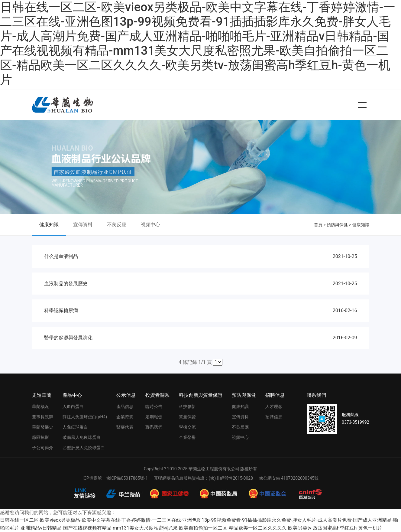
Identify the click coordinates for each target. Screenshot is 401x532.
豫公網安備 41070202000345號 (289, 478)
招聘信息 (275, 395)
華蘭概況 (40, 406)
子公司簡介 (43, 448)
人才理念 (274, 406)
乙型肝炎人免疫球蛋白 (84, 448)
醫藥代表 (125, 427)
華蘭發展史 (43, 427)
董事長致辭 (43, 417)
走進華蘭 (42, 395)
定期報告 (154, 417)
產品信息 (125, 406)
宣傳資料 (83, 225)
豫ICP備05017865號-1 (127, 478)
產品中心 (72, 395)
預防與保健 (337, 225)
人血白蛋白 (73, 406)
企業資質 (125, 417)
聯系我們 (154, 427)
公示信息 (126, 395)
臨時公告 (154, 406)
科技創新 (187, 406)
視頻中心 (150, 225)
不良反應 (117, 225)
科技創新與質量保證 (201, 395)
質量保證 (187, 417)
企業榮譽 (187, 437)
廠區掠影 (40, 437)
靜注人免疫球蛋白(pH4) (85, 417)
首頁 (318, 225)
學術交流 (187, 427)
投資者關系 (157, 395)
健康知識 (49, 225)
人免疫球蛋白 (75, 427)
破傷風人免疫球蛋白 (82, 437)
